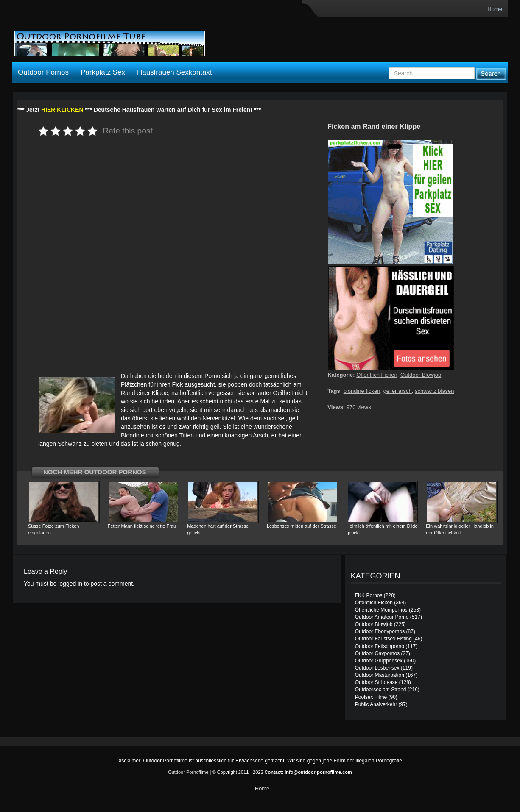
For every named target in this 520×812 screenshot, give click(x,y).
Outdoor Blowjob (421, 375)
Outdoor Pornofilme (188, 772)
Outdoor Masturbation (380, 675)
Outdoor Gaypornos (377, 653)
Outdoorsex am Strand (381, 690)
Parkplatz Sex (103, 72)
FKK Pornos (369, 595)
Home (495, 9)
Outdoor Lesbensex (377, 668)
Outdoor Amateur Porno (382, 617)
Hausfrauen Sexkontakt (175, 72)
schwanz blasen (435, 391)
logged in (70, 584)
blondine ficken (362, 391)
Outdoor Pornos (43, 72)
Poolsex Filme (371, 697)
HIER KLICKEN (62, 110)
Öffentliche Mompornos (381, 610)
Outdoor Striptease (376, 682)
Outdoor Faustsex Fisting (383, 639)
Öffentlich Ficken (377, 375)
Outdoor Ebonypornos (380, 631)
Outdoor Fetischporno (380, 646)
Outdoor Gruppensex (379, 661)
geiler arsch (398, 391)
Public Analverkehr (376, 704)
